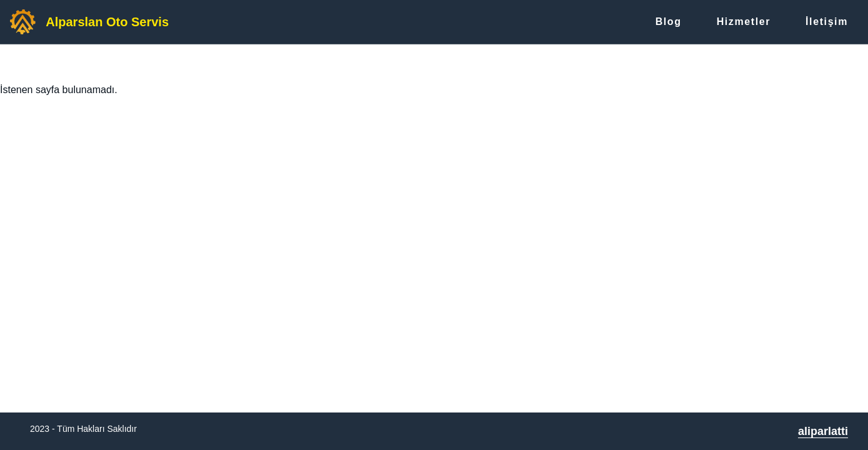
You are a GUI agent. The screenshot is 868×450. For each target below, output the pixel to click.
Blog (669, 22)
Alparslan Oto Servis (107, 22)
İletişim (827, 22)
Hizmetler (744, 22)
